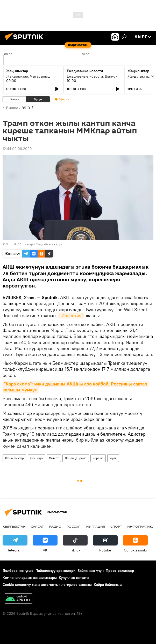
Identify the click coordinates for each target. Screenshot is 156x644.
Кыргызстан (14, 526)
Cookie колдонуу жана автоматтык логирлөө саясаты (47, 585)
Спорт (116, 526)
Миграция (95, 526)
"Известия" (71, 316)
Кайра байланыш (108, 585)
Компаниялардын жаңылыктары (30, 578)
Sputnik (11, 244)
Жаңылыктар (14, 458)
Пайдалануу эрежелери (55, 571)
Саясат (54, 458)
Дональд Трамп (76, 458)
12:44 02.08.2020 (17, 149)
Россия (74, 526)
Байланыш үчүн (91, 571)
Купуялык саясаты (74, 578)
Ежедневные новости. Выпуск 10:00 (92, 78)
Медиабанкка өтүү (49, 244)
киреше (98, 458)
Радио (55, 526)
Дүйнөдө (36, 458)
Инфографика (141, 526)
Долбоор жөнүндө (18, 571)
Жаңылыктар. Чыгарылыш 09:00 (28, 78)
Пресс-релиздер (120, 571)
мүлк (113, 458)
